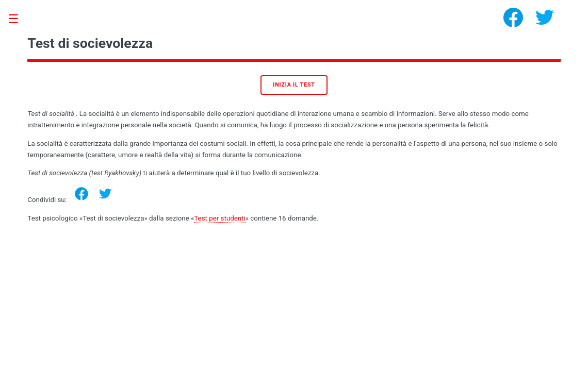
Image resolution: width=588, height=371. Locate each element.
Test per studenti (219, 218)
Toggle (19, 19)
